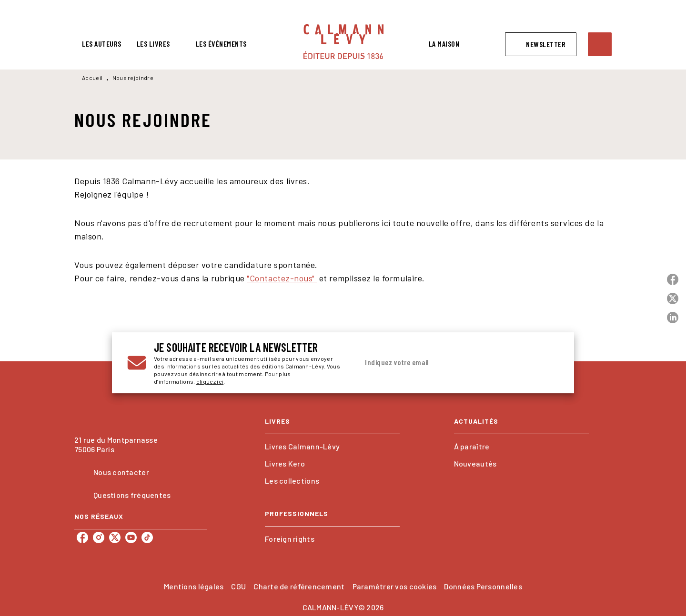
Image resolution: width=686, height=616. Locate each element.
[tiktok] (147, 537)
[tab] (102, 44)
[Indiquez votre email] (447, 363)
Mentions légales (194, 586)
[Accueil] (343, 42)
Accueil (92, 78)
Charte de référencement (299, 586)
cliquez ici (210, 381)
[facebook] (82, 537)
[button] (541, 44)
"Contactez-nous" (282, 278)
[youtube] (131, 537)
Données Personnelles (483, 586)
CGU (238, 586)
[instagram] (99, 537)
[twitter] (115, 537)
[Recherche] (600, 44)
